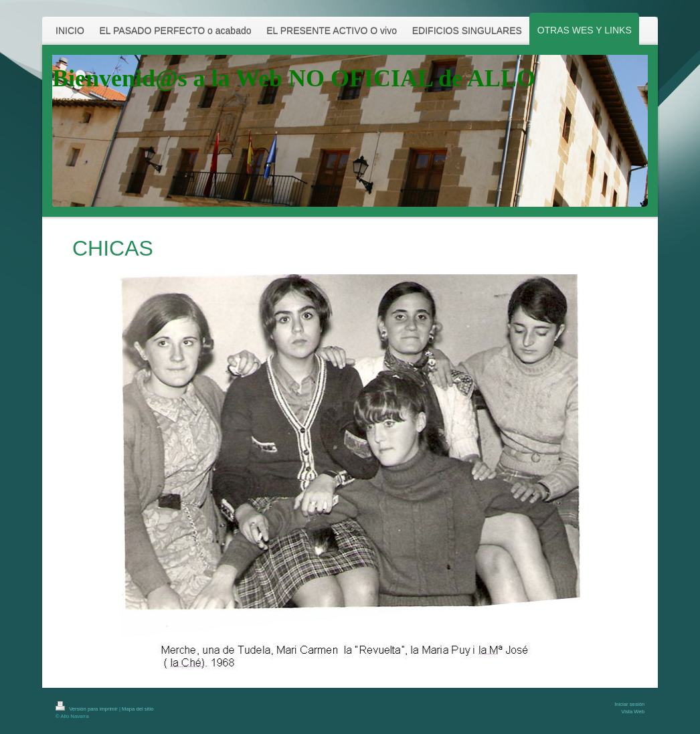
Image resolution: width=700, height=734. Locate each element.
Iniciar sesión (629, 704)
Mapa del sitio (138, 709)
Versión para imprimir (87, 709)
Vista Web (633, 712)
